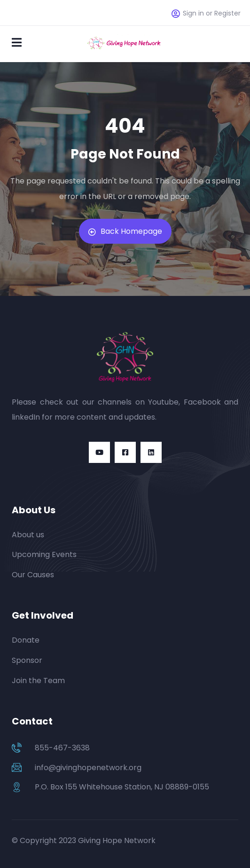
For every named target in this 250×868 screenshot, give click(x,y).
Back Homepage (125, 231)
